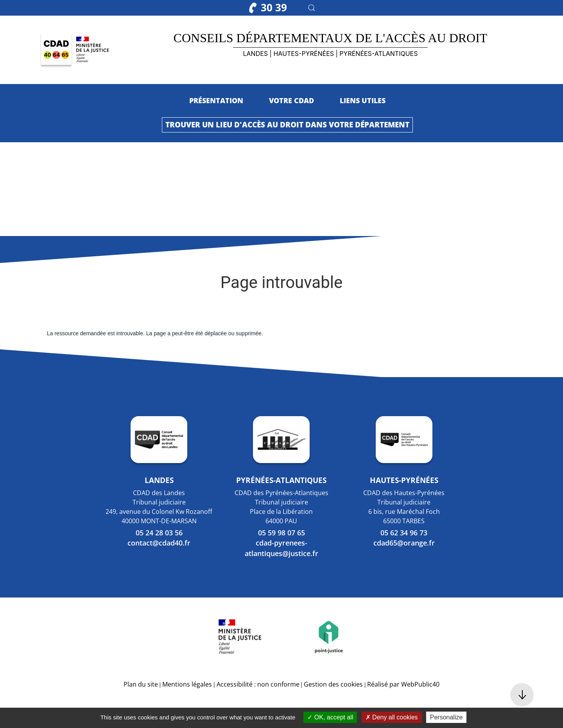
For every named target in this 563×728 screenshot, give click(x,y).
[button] (312, 8)
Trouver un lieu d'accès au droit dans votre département (287, 124)
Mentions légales (187, 684)
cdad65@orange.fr (404, 543)
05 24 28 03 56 (159, 533)
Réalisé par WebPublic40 (403, 684)
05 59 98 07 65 (281, 533)
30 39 (268, 8)
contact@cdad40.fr (159, 543)
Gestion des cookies (333, 684)
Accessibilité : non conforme (258, 684)
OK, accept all (330, 717)
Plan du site (141, 684)
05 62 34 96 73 (404, 533)
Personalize (446, 717)
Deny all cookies (392, 717)
